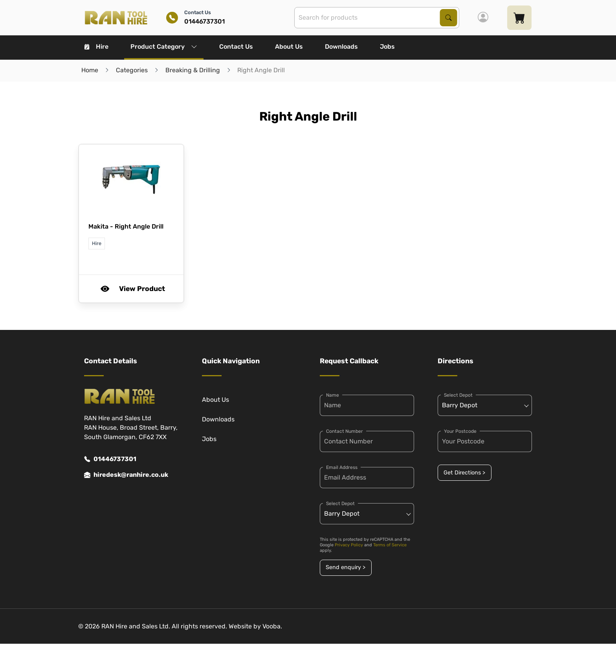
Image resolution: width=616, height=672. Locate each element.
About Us (289, 47)
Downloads (341, 47)
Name (333, 395)
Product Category (164, 47)
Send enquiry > (346, 567)
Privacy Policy (349, 545)
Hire (96, 47)
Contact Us (236, 47)
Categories (132, 70)
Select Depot (340, 504)
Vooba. (272, 626)
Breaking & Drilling (193, 70)
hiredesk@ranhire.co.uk (126, 475)
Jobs (387, 47)
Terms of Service (390, 545)
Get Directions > (464, 473)
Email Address (342, 467)
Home (90, 70)
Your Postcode (460, 431)
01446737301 (110, 459)
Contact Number (345, 431)
